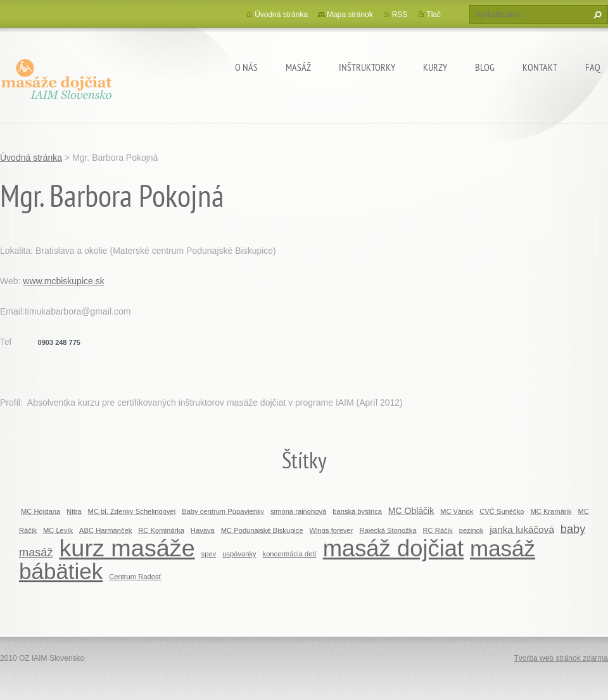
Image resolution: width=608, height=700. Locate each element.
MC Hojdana (41, 511)
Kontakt (540, 67)
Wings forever (332, 530)
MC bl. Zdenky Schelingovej (132, 511)
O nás (246, 67)
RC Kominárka (161, 530)
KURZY (435, 67)
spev (209, 554)
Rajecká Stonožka (388, 530)
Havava (203, 530)
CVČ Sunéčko (502, 511)
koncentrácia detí (290, 554)
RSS (400, 15)
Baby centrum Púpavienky (223, 511)
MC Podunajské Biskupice (262, 530)
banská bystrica (357, 511)
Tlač (434, 15)
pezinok (472, 530)
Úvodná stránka (281, 15)
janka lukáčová (522, 529)
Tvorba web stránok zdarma (561, 658)
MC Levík (58, 530)
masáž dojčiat (393, 548)
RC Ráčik (438, 530)
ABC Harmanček (105, 530)
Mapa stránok (350, 15)
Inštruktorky (367, 67)
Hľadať (596, 15)
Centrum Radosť (135, 577)
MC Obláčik (411, 511)
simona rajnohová (298, 511)
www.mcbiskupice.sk (63, 281)
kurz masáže (127, 548)
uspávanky (239, 554)
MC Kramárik (551, 511)
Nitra (74, 511)
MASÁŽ (298, 67)
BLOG (485, 67)
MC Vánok (457, 511)
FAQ (593, 67)
